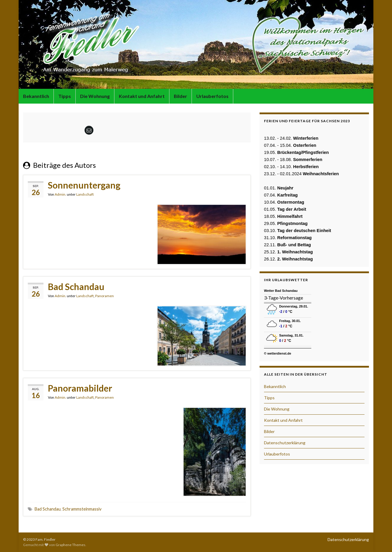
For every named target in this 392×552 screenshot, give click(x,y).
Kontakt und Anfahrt (142, 96)
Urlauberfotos (212, 96)
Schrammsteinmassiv (82, 509)
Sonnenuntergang (84, 185)
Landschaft (85, 194)
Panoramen (105, 296)
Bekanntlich (36, 96)
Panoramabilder (80, 388)
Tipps (65, 96)
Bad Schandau (76, 287)
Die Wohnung (95, 96)
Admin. (60, 194)
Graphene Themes (71, 545)
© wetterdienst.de (278, 353)
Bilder (180, 96)
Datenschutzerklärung (285, 443)
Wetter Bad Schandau (281, 291)
